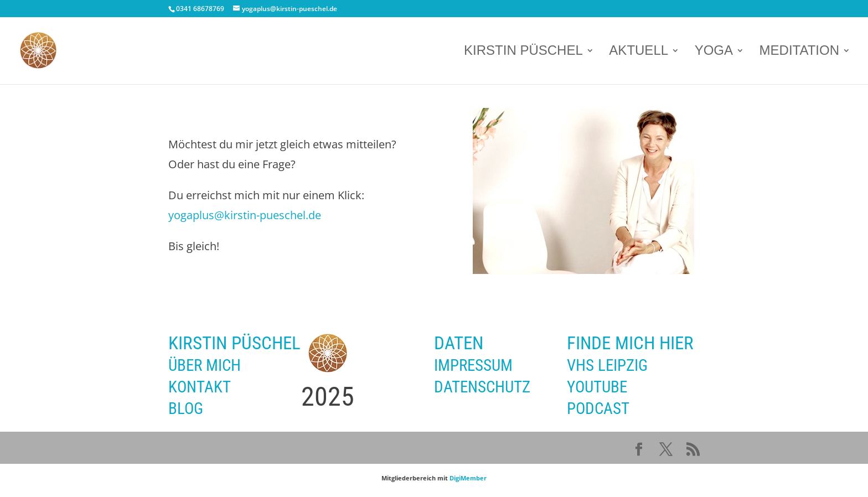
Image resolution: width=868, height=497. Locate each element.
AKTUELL (639, 52)
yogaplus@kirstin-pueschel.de (245, 215)
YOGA (714, 52)
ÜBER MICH (205, 365)
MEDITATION (799, 52)
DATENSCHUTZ (482, 387)
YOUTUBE (597, 387)
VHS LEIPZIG (607, 365)
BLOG (186, 408)
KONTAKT (200, 387)
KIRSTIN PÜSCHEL (523, 52)
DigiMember (468, 478)
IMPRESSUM (473, 365)
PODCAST (598, 408)
